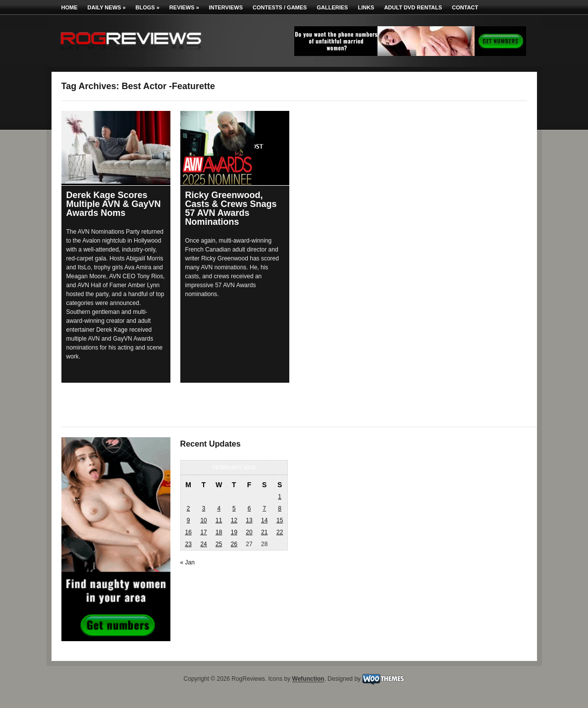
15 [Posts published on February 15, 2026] (280, 520)
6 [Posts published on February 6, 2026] (249, 508)
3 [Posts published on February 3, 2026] (204, 508)
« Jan (187, 562)
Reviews (184, 7)
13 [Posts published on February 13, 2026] (249, 520)
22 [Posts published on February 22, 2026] (280, 532)
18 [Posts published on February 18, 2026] (219, 532)
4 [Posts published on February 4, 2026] (219, 508)
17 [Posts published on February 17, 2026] (203, 532)
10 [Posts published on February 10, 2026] (203, 520)
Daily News (107, 7)
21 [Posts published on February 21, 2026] (264, 532)
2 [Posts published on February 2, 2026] (188, 508)
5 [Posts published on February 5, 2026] (234, 508)
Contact (465, 7)
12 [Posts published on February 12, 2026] (234, 520)
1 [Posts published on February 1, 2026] (280, 497)
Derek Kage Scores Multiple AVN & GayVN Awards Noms (114, 204)
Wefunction (308, 679)
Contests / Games (280, 7)
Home (70, 7)
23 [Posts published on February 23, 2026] (188, 544)
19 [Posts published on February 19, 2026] (234, 532)
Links (366, 7)
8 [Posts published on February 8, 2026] (280, 508)
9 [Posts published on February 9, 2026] (188, 520)
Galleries (332, 7)
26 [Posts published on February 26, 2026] (234, 544)
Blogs (148, 7)
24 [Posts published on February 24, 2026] (203, 544)
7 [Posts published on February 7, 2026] (264, 508)
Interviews (226, 7)
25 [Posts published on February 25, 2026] (219, 544)
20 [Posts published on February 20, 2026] (249, 532)
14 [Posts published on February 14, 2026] (264, 520)
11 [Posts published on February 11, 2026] (219, 520)
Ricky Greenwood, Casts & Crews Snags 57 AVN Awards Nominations (231, 208)
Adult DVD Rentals (413, 7)
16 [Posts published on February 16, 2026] (188, 532)
